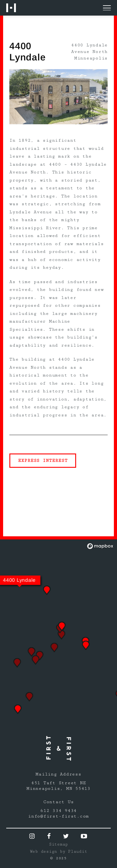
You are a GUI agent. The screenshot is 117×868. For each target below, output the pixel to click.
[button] (18, 709)
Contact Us (59, 802)
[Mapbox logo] (100, 546)
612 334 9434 (58, 811)
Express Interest (43, 461)
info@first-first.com (58, 816)
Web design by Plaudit (59, 851)
